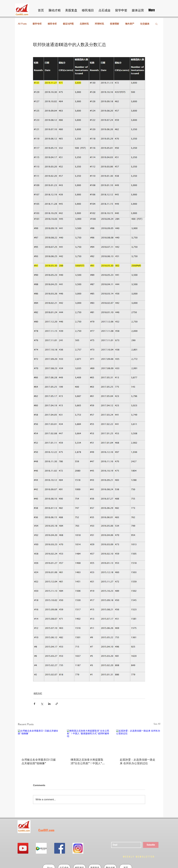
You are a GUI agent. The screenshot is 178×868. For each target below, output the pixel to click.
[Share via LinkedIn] (49, 704)
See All (157, 724)
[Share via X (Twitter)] (42, 704)
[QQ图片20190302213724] (41, 848)
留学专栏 (37, 24)
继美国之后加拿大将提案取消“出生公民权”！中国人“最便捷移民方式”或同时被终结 (88, 762)
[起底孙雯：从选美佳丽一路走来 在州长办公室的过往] (138, 742)
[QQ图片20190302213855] (78, 848)
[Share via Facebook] (34, 704)
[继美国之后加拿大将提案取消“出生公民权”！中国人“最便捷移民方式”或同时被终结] (89, 742)
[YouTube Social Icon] (23, 848)
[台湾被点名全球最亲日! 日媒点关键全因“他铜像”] (40, 742)
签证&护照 (68, 24)
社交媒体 (145, 24)
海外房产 (130, 24)
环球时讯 (99, 24)
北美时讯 (84, 24)
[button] (156, 24)
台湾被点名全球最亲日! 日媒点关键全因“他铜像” (39, 761)
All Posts (22, 24)
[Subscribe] (151, 845)
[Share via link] (57, 704)
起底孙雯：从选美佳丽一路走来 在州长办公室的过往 (138, 761)
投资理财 (115, 24)
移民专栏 (52, 24)
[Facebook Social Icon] (60, 848)
